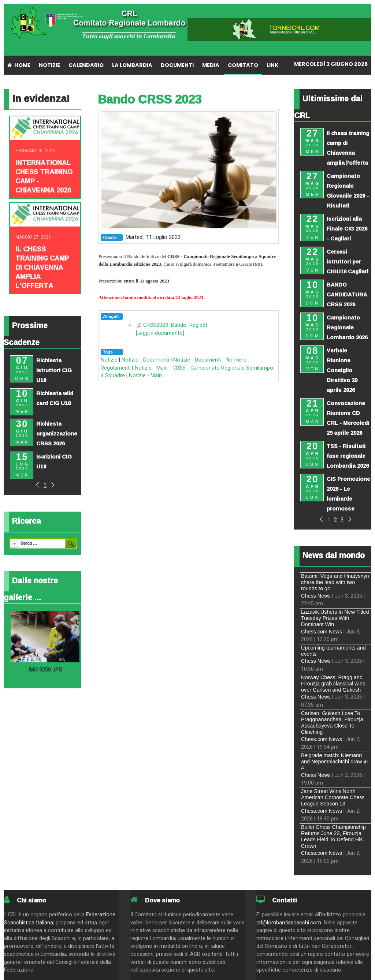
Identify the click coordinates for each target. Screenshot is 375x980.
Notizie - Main (145, 376)
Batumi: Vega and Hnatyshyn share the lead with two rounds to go (335, 582)
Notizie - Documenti (145, 360)
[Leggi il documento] (160, 333)
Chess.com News (322, 632)
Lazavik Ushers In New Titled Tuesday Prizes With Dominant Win (335, 618)
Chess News (316, 596)
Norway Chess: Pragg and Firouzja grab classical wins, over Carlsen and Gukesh (334, 684)
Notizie (109, 360)
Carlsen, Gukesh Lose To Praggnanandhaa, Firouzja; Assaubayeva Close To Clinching (333, 723)
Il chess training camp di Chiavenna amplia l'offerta (42, 267)
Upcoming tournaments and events (333, 651)
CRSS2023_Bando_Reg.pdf (175, 325)
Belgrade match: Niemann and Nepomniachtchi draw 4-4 (335, 762)
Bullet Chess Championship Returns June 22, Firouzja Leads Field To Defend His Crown (333, 837)
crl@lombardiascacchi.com (289, 923)
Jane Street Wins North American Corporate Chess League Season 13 (333, 798)
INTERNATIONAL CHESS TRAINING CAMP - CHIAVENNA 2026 (44, 176)
